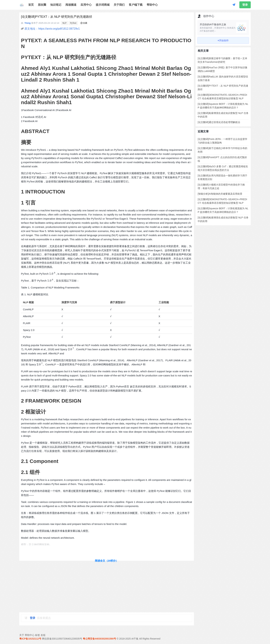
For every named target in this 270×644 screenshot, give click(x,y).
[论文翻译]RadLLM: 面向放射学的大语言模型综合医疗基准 (223, 78)
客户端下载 (136, 5)
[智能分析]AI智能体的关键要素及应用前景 (220, 194)
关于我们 (119, 5)
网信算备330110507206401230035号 (62, 639)
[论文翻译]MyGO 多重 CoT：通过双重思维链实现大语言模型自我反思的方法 (223, 168)
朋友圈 (42, 5)
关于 (22, 635)
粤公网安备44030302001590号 (99, 639)
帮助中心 (152, 5)
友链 (43, 635)
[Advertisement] (107, 587)
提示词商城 (103, 5)
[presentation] (52, 274)
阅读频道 (71, 5)
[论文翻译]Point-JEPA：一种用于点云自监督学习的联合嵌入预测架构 (222, 141)
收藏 (84, 23)
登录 (245, 5)
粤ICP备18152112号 (30, 639)
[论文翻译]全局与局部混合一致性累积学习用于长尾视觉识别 (222, 177)
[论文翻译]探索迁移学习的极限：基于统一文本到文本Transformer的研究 (222, 60)
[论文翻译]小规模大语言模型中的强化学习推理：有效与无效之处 (221, 186)
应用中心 (86, 5)
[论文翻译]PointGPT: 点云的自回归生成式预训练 (222, 159)
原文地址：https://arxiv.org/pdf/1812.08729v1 (52, 29)
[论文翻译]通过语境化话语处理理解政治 (219, 122)
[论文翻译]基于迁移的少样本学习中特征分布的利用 (222, 150)
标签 (38, 635)
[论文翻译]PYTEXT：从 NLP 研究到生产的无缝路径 (223, 88)
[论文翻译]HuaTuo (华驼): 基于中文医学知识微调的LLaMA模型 (222, 69)
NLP (64, 23)
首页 (31, 5)
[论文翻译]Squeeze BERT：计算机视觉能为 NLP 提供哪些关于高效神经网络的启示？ (223, 106)
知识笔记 (56, 5)
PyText (73, 23)
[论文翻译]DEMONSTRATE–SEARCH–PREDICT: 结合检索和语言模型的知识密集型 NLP (222, 97)
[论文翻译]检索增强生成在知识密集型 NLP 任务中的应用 (223, 115)
